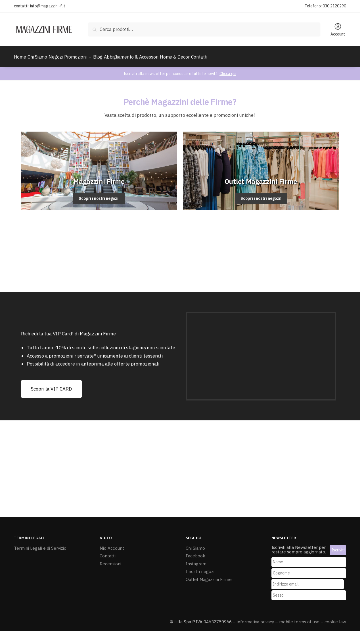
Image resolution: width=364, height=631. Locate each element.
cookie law (335, 618)
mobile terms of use (299, 618)
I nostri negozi (200, 568)
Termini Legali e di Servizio (40, 545)
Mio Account (112, 545)
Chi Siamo (195, 545)
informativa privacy (255, 618)
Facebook (195, 552)
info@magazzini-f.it (48, 6)
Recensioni (110, 560)
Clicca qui (228, 70)
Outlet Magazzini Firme (209, 576)
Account (338, 30)
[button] (51, 386)
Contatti (108, 552)
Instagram (196, 560)
